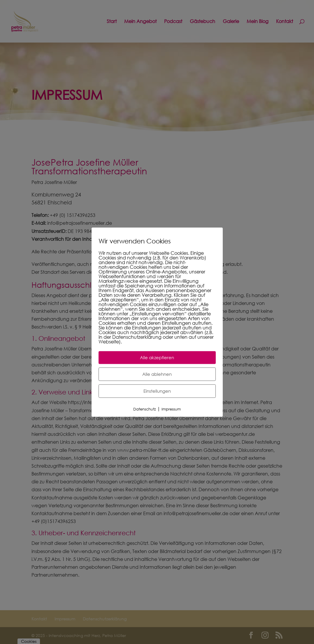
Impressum (171, 409)
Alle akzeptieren (157, 357)
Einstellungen (157, 391)
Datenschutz (145, 409)
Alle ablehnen (157, 374)
